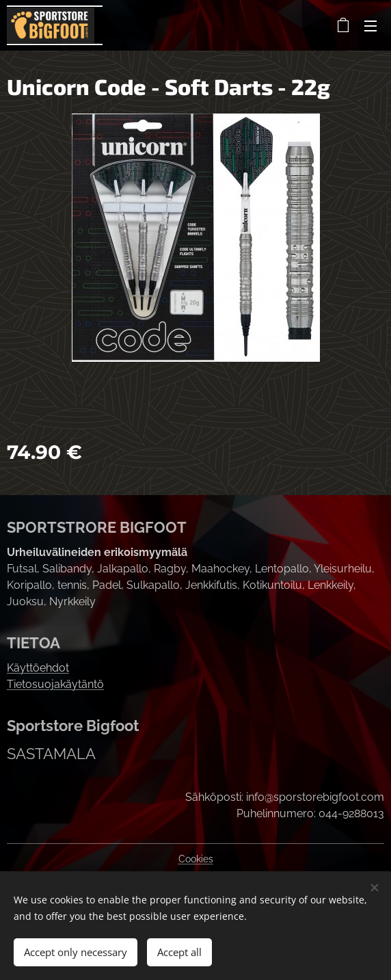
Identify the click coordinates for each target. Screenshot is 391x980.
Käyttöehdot (38, 668)
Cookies (196, 859)
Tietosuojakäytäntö (55, 684)
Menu (370, 26)
